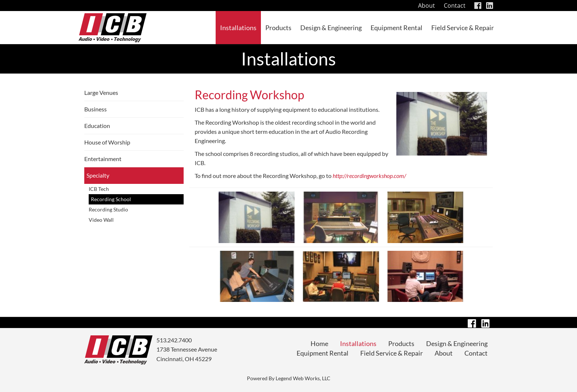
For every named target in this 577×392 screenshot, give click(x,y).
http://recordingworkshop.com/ (369, 176)
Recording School (111, 199)
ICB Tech (99, 189)
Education (97, 126)
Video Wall (101, 220)
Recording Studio (108, 209)
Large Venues (101, 92)
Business (95, 109)
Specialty (98, 175)
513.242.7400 (174, 340)
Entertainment (103, 159)
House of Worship (107, 142)
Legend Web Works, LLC (303, 378)
